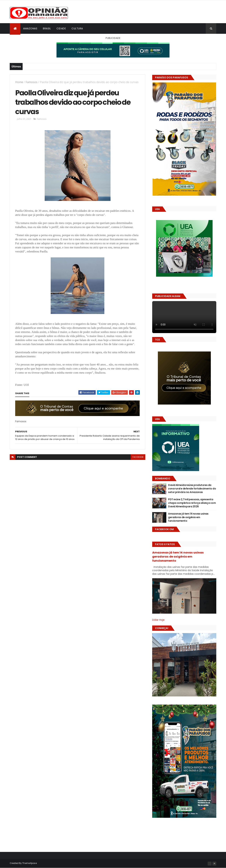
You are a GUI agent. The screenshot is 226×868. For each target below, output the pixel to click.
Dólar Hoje (158, 620)
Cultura (77, 28)
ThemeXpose (29, 863)
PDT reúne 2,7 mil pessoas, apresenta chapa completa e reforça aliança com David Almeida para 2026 (192, 503)
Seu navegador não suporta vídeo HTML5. (184, 317)
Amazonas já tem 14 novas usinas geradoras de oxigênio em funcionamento (188, 517)
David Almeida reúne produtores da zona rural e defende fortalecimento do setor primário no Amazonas (192, 488)
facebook (138, 457)
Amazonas (30, 28)
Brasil (47, 28)
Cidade (61, 28)
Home (19, 82)
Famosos (32, 82)
